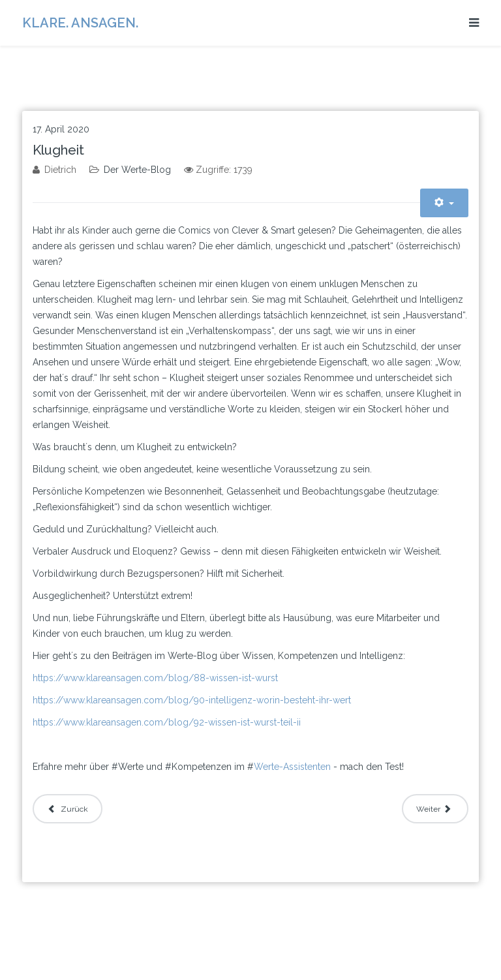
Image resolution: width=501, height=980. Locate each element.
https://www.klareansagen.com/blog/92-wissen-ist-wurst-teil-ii (167, 722)
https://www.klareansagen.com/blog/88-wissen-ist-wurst (155, 678)
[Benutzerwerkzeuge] (444, 203)
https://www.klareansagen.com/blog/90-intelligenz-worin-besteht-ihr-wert (192, 700)
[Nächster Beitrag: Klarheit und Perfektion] (435, 809)
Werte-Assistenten (292, 767)
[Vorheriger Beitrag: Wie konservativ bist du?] (68, 809)
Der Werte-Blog (137, 170)
